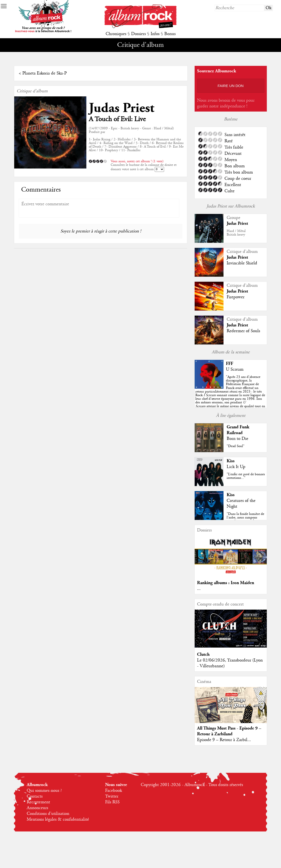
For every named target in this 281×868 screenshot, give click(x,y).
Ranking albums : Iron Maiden (226, 583)
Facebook (114, 791)
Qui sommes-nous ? (44, 791)
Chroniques (116, 34)
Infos (155, 34)
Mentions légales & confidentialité (58, 819)
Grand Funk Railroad (238, 430)
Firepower (236, 297)
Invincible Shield (242, 263)
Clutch (203, 654)
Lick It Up (236, 467)
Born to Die (237, 439)
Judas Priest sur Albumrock (231, 206)
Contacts (35, 796)
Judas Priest (121, 108)
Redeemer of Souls (243, 331)
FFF (230, 364)
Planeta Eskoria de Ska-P (45, 73)
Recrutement (38, 802)
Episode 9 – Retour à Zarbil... (224, 740)
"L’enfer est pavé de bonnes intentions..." (246, 476)
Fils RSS (112, 802)
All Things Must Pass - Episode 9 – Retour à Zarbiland (229, 731)
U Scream (235, 369)
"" (230, 395)
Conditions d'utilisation (48, 814)
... (199, 589)
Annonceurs (37, 808)
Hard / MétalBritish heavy (236, 233)
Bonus (170, 34)
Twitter (112, 796)
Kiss (231, 461)
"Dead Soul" (236, 446)
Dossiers (138, 34)
